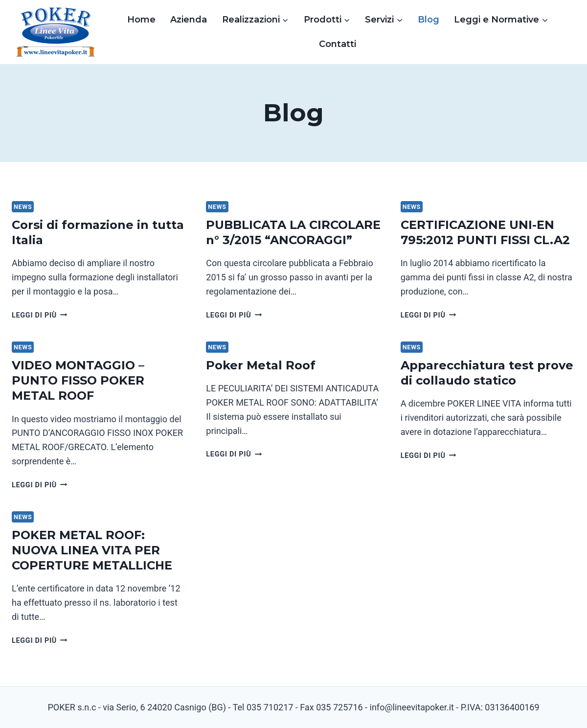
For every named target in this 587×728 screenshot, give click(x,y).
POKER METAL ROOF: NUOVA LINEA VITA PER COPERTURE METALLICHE (92, 550)
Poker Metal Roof (261, 365)
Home (141, 20)
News (23, 207)
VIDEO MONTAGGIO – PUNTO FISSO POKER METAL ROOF (78, 380)
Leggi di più (40, 315)
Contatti (338, 44)
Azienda (189, 20)
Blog (429, 20)
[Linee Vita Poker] (56, 34)
